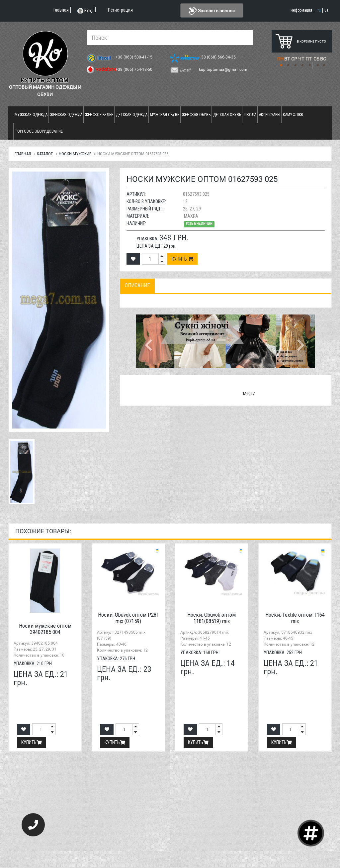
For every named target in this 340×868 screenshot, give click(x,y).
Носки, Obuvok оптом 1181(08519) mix (212, 618)
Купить (182, 259)
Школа (250, 115)
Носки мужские (75, 154)
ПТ (308, 59)
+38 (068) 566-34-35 (218, 57)
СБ (316, 59)
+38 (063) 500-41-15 (134, 57)
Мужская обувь (165, 115)
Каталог (45, 154)
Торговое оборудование (39, 131)
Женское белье (99, 115)
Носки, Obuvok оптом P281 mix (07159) (128, 618)
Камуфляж (293, 115)
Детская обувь (227, 115)
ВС (323, 59)
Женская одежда (66, 115)
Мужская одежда (31, 115)
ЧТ (301, 59)
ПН (280, 59)
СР (294, 59)
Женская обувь (196, 115)
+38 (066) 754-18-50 (134, 69)
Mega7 (249, 393)
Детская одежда (132, 115)
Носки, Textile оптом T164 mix (295, 618)
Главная (23, 154)
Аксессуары (270, 115)
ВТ (287, 59)
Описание (137, 285)
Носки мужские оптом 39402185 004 (45, 629)
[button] (150, 341)
